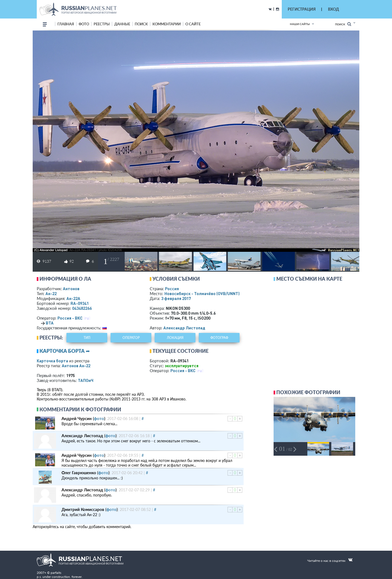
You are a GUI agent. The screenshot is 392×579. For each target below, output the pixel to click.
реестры (102, 24)
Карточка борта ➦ (65, 351)
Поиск (343, 24)
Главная (66, 24)
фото (84, 24)
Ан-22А (73, 298)
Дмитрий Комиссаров (83, 509)
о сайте (193, 24)
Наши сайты (300, 24)
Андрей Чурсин (77, 418)
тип (87, 338)
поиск (141, 24)
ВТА (50, 323)
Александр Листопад (184, 328)
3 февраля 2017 (176, 298)
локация (175, 338)
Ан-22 (51, 293)
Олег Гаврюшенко (79, 473)
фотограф (219, 338)
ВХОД (333, 9)
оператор (131, 338)
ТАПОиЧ (86, 380)
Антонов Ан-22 (76, 366)
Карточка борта (52, 361)
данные (122, 24)
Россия (172, 289)
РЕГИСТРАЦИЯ (302, 9)
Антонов (71, 289)
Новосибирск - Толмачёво (202, 293)
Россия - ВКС (70, 318)
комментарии (167, 24)
